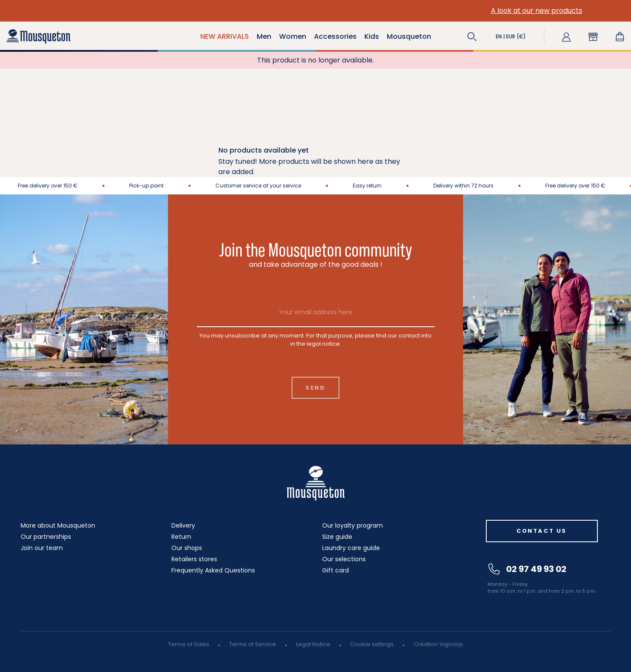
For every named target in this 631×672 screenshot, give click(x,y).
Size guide (337, 537)
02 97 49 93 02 (527, 569)
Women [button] (293, 36)
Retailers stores (194, 559)
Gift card (336, 570)
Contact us (542, 531)
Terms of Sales (189, 644)
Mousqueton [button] (409, 36)
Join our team (42, 548)
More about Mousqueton (58, 525)
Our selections (344, 559)
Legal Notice (313, 644)
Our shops (187, 548)
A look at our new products (154, 11)
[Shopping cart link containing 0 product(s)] (620, 37)
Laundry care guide (351, 548)
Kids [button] (372, 36)
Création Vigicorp (438, 644)
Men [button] (264, 36)
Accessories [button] (335, 36)
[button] (472, 37)
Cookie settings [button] (372, 644)
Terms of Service (253, 644)
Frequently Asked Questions (213, 570)
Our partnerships (46, 537)
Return (181, 537)
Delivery (183, 525)
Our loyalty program (353, 525)
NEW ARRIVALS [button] (225, 36)
